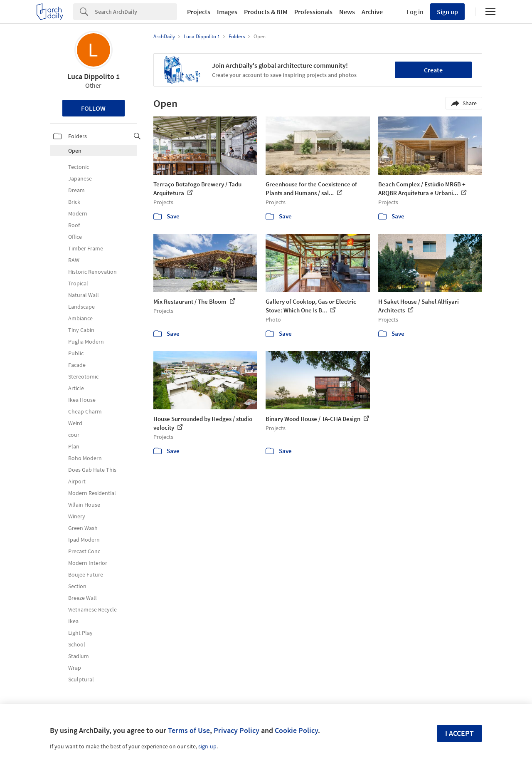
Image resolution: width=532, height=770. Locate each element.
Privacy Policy (236, 730)
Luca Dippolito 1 (94, 76)
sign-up (207, 746)
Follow (93, 108)
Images (227, 12)
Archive (372, 12)
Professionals (313, 12)
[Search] (136, 12)
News (347, 12)
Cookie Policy (296, 730)
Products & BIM (266, 12)
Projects (199, 12)
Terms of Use (189, 730)
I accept (459, 733)
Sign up (447, 12)
